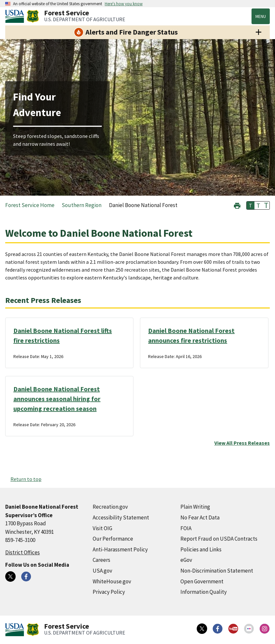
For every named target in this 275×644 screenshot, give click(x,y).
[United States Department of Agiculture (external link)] (16, 16)
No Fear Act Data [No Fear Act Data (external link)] (200, 517)
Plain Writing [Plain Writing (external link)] (195, 507)
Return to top (26, 479)
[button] (237, 205)
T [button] (251, 205)
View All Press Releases (242, 443)
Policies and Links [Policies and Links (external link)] (201, 549)
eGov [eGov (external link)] (186, 560)
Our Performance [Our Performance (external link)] (113, 539)
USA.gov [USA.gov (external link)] (102, 571)
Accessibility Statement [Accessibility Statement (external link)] (121, 517)
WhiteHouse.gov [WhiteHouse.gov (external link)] (112, 581)
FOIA (186, 528)
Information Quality (204, 592)
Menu (261, 16)
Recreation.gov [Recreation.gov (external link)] (110, 507)
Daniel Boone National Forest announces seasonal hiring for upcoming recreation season (57, 399)
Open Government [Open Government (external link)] (202, 581)
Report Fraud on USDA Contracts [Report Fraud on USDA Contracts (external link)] (219, 539)
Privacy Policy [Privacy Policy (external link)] (109, 592)
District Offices (23, 552)
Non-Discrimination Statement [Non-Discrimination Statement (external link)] (217, 571)
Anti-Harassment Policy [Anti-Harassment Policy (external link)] (120, 549)
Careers (101, 560)
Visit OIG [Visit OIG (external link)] (102, 528)
